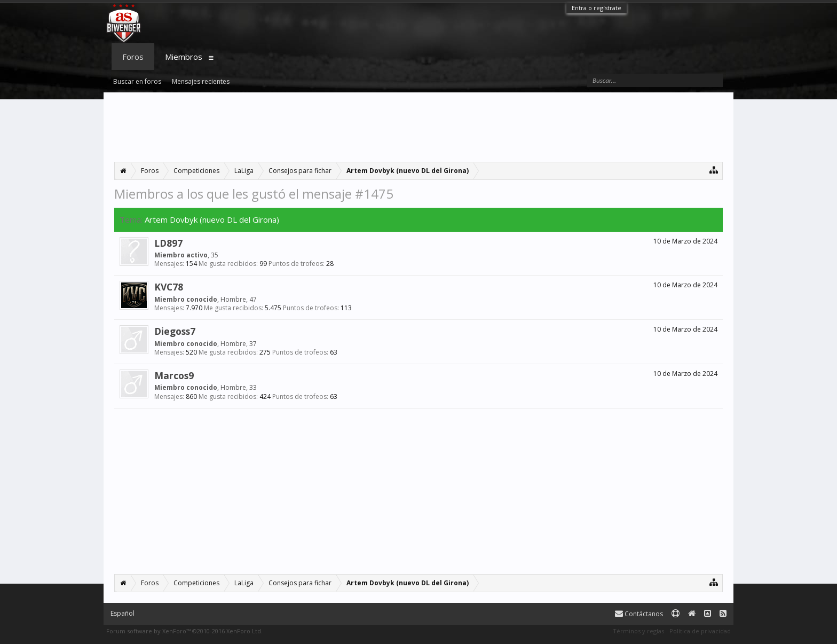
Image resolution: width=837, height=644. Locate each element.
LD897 (168, 243)
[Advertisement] (418, 127)
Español (123, 613)
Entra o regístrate (597, 8)
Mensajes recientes (201, 81)
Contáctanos (639, 614)
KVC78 (169, 287)
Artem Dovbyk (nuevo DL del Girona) (212, 219)
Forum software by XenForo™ (184, 631)
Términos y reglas (638, 631)
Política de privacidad (700, 631)
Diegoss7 (175, 331)
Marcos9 (174, 375)
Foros (133, 57)
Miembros (184, 57)
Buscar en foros (137, 81)
